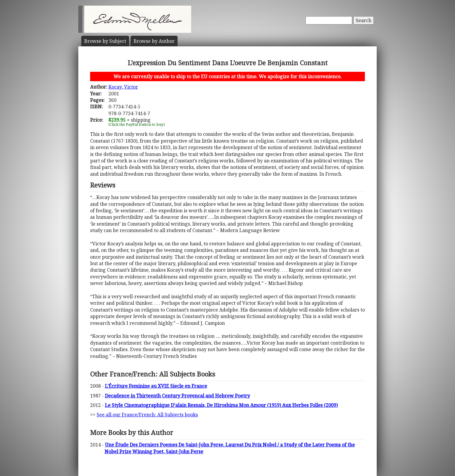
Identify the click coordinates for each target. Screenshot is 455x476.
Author (154, 41)
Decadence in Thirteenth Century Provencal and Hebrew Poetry (177, 396)
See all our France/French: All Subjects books (147, 415)
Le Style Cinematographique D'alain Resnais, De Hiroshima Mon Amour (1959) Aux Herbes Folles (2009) (221, 405)
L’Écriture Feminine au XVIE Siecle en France (156, 386)
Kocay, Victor (123, 87)
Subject (105, 41)
